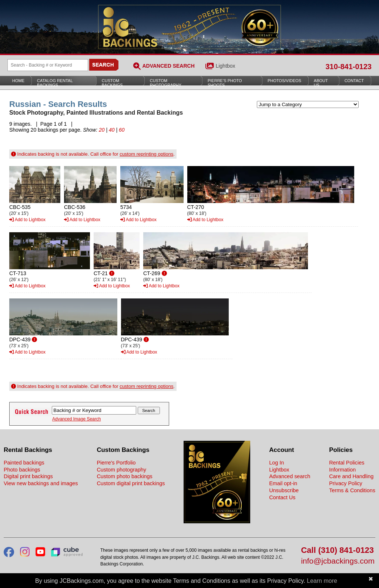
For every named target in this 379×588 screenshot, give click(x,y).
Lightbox (226, 66)
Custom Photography (166, 83)
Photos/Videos (284, 81)
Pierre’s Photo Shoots (225, 83)
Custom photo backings (124, 476)
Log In (276, 463)
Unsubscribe (284, 490)
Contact (354, 81)
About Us (321, 83)
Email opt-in (283, 483)
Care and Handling (351, 476)
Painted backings (24, 463)
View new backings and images (41, 483)
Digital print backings (28, 476)
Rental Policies (347, 463)
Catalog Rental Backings (55, 83)
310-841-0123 (348, 67)
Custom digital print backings (131, 483)
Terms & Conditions (352, 490)
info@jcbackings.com (338, 561)
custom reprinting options (146, 154)
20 (102, 130)
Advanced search (290, 476)
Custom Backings (112, 83)
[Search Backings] (48, 65)
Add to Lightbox (27, 220)
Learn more (322, 581)
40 (112, 130)
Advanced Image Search (76, 419)
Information (342, 470)
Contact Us (282, 497)
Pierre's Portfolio (116, 463)
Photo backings (22, 470)
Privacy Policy (346, 483)
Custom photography (121, 470)
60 (122, 130)
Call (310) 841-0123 (337, 550)
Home (18, 81)
